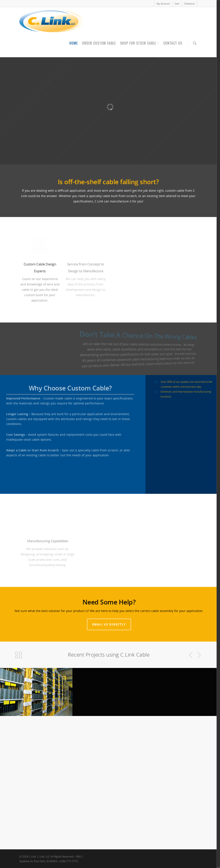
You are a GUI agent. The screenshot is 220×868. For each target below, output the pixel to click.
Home (74, 43)
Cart (177, 4)
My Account (163, 4)
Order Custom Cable (99, 43)
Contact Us (173, 43)
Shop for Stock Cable (140, 43)
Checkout (189, 4)
